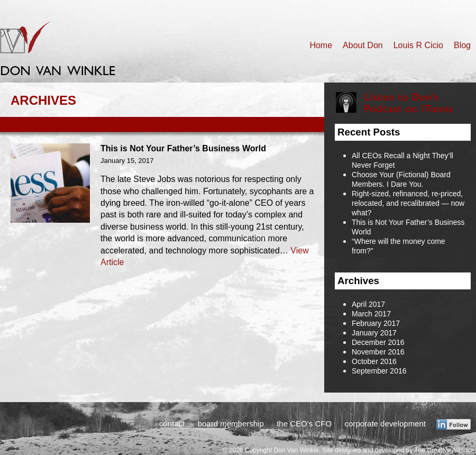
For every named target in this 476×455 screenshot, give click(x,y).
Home (321, 45)
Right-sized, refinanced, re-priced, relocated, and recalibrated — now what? (408, 203)
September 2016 (379, 371)
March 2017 (371, 314)
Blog (462, 45)
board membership (231, 424)
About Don (363, 45)
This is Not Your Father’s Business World (183, 148)
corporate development (385, 424)
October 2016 (374, 361)
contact (172, 424)
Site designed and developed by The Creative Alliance (398, 450)
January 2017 (374, 333)
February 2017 (376, 323)
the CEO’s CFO (304, 424)
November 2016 (378, 352)
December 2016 (378, 342)
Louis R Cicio (418, 45)
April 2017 (368, 304)
